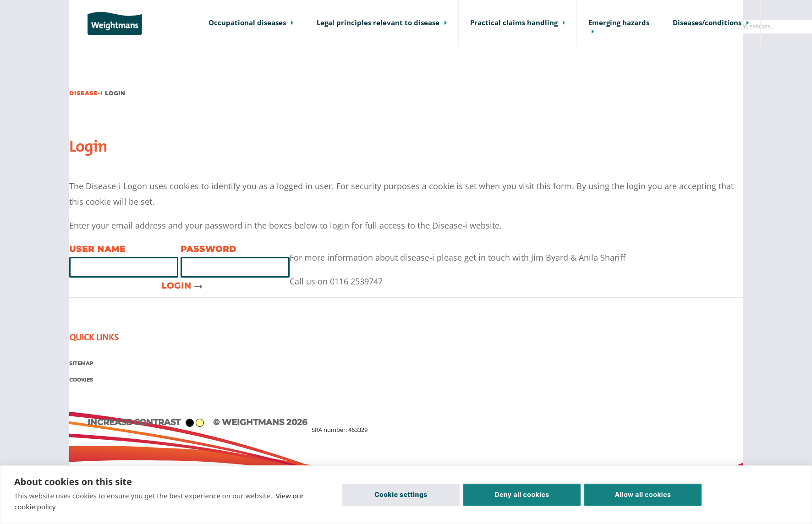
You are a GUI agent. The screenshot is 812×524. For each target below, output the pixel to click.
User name (97, 249)
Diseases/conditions (707, 23)
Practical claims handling (514, 23)
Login (182, 286)
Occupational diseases (247, 23)
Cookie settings (401, 494)
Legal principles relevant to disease (378, 23)
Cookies (81, 380)
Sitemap (81, 363)
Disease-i (86, 93)
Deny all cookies (522, 494)
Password (208, 249)
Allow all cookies (643, 494)
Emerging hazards (619, 23)
